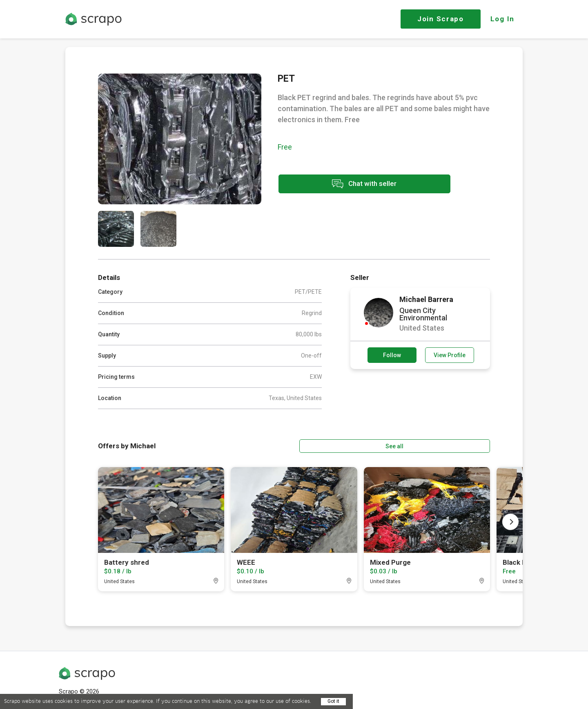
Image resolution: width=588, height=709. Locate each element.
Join (441, 19)
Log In (502, 19)
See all (467, 445)
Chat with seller (350, 185)
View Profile (450, 355)
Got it (333, 701)
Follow (392, 355)
